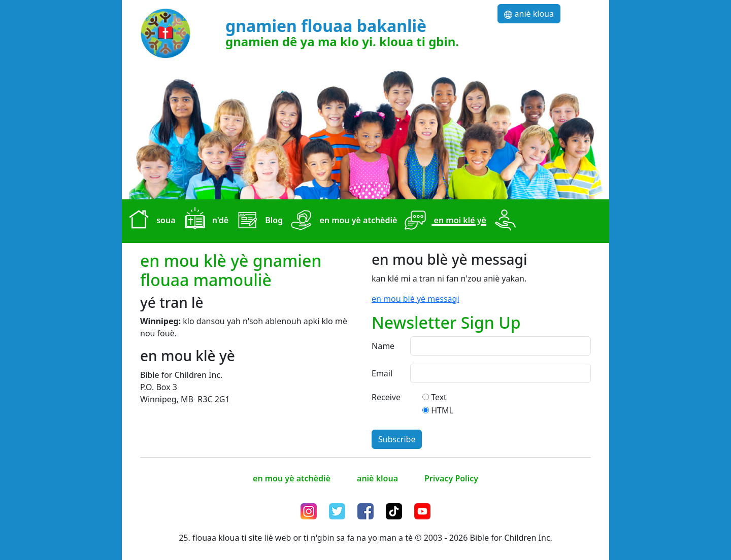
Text (439, 397)
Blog (258, 221)
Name (383, 346)
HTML (442, 410)
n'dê (204, 221)
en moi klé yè (443, 221)
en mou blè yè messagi (416, 299)
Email (382, 373)
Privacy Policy (451, 478)
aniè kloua (529, 14)
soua (150, 221)
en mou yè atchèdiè (342, 221)
